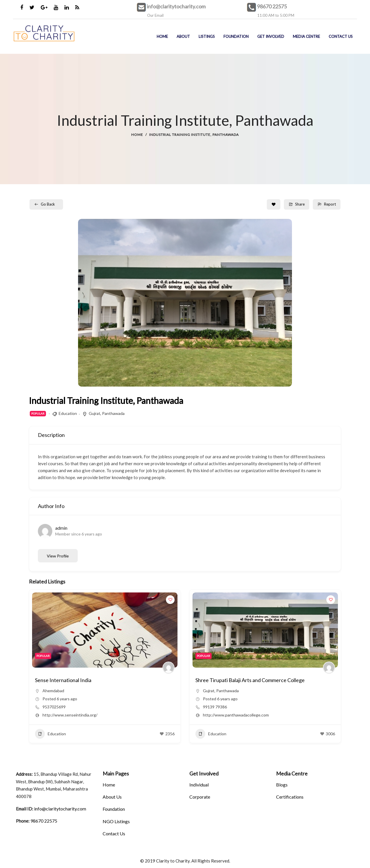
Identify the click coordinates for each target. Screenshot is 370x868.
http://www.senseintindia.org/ (230, 715)
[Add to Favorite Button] (274, 204)
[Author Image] (169, 668)
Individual (199, 785)
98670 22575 (272, 6)
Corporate (200, 797)
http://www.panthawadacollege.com (75, 715)
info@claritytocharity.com (176, 6)
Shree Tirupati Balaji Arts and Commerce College (90, 680)
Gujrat (95, 413)
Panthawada (113, 413)
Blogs (282, 785)
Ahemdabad (214, 691)
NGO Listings (116, 821)
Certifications (290, 797)
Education (68, 413)
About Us (112, 797)
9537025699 (214, 707)
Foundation (114, 809)
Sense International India (224, 680)
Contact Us (114, 833)
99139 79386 (54, 707)
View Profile (58, 556)
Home (137, 135)
